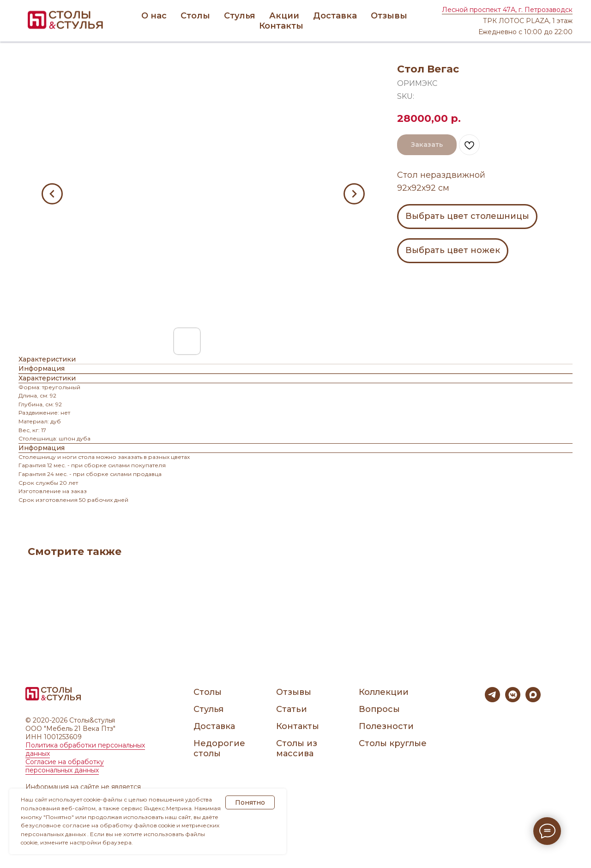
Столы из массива (297, 748)
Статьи (292, 709)
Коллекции (384, 692)
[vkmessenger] (513, 700)
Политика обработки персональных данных (85, 749)
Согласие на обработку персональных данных (65, 766)
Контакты (281, 26)
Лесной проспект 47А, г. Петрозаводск (507, 10)
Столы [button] (195, 16)
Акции (284, 16)
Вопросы (379, 709)
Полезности (386, 726)
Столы (208, 692)
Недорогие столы (219, 748)
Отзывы (389, 16)
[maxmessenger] (533, 700)
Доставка (335, 16)
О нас (154, 16)
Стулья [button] (240, 16)
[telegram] (492, 700)
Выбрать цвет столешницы (467, 216)
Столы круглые (393, 743)
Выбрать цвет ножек (453, 250)
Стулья (208, 709)
